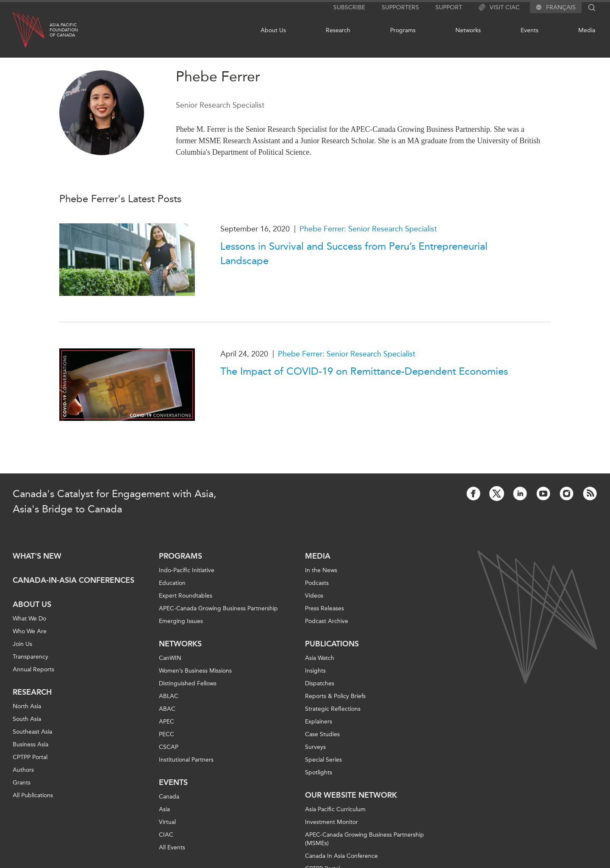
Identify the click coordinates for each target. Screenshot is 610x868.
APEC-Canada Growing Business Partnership (218, 608)
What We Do (29, 619)
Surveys (315, 747)
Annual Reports (33, 669)
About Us (273, 30)
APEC (166, 722)
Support (449, 7)
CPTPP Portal (30, 757)
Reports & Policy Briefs (335, 696)
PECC (166, 734)
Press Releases (324, 608)
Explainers (319, 722)
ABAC (167, 709)
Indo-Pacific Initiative (187, 570)
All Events (172, 847)
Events (530, 30)
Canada (169, 797)
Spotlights (319, 772)
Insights (315, 671)
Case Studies (322, 734)
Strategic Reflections (333, 709)
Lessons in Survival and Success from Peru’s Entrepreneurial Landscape (354, 253)
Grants (22, 783)
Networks (468, 30)
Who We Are (30, 631)
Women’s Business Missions (195, 671)
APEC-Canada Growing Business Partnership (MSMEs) (365, 839)
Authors (23, 770)
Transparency (30, 657)
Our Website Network (351, 795)
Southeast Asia (32, 732)
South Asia (27, 719)
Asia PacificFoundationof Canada (64, 30)
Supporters (400, 7)
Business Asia (30, 744)
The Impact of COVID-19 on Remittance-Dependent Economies (364, 371)
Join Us (22, 644)
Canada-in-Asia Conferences (73, 580)
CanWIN (170, 658)
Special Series (323, 760)
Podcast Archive (327, 621)
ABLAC (169, 696)
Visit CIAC (499, 8)
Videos (314, 596)
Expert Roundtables (186, 596)
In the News (321, 570)
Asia (164, 809)
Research (338, 30)
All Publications (33, 795)
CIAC (166, 835)
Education (172, 583)
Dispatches (320, 683)
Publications (332, 644)
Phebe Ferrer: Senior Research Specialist (368, 229)
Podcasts (317, 583)
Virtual (167, 822)
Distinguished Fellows (188, 683)
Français (561, 8)
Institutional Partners (186, 760)
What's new (37, 556)
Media (587, 30)
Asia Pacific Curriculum (335, 809)
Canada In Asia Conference (341, 856)
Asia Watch (320, 658)
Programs (403, 30)
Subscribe (349, 7)
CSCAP (169, 747)
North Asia (27, 706)
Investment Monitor (331, 822)
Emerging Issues (181, 621)
